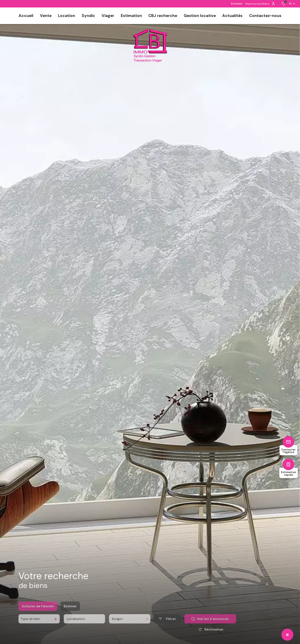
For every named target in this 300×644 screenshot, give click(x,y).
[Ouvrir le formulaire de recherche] (167, 626)
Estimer (70, 613)
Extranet (237, 4)
